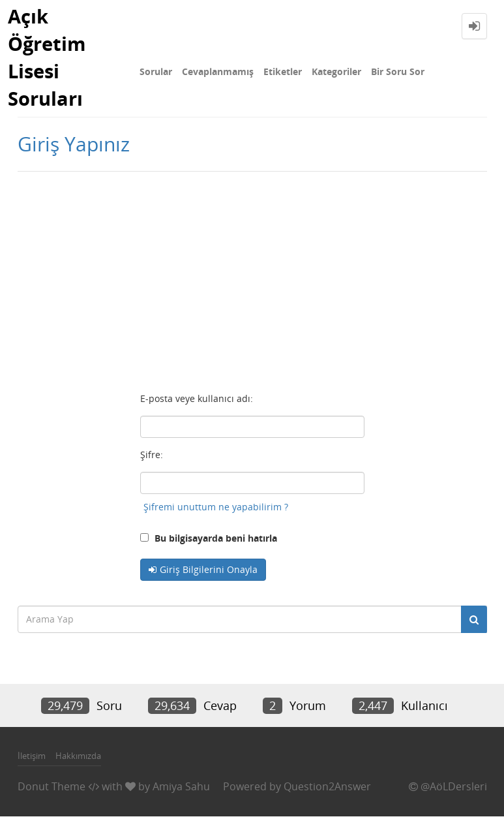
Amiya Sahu (181, 788)
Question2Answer (327, 788)
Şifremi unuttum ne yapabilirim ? (216, 509)
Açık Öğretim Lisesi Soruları (48, 59)
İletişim (32, 758)
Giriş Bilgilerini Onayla (209, 571)
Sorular (156, 71)
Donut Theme (52, 788)
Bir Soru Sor (398, 71)
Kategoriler (336, 71)
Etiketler (283, 71)
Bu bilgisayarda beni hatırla (209, 540)
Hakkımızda (78, 758)
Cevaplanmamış (218, 71)
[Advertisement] (252, 278)
